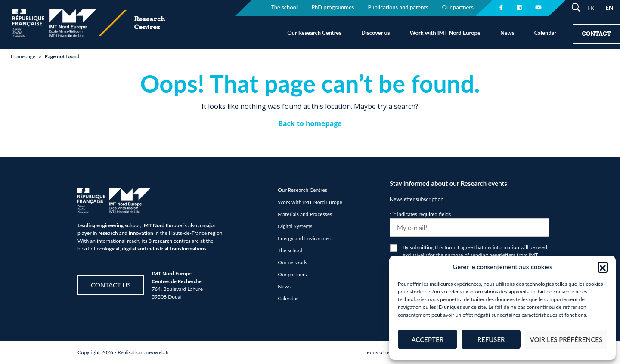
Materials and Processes (305, 214)
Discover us (376, 33)
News (507, 33)
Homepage (23, 56)
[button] (603, 267)
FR (591, 8)
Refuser (491, 339)
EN (609, 8)
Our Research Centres (314, 33)
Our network (292, 262)
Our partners (292, 274)
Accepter (428, 339)
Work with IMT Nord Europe (445, 33)
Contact (596, 34)
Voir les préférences (566, 339)
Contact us (111, 285)
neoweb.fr (158, 352)
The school (290, 250)
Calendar (546, 33)
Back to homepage (310, 123)
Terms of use (379, 352)
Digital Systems (295, 226)
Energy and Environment (305, 238)
